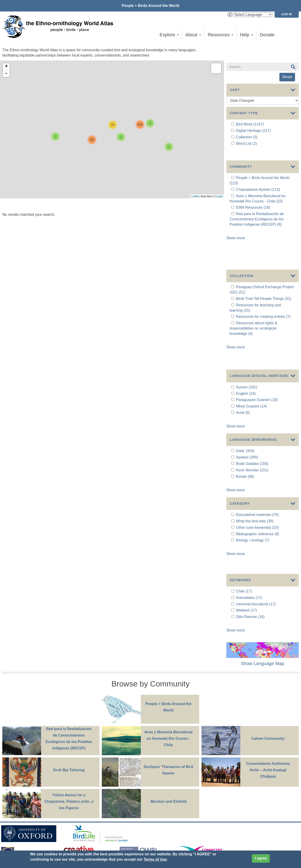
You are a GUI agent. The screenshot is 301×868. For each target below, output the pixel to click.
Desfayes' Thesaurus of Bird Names (168, 699)
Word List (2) (246, 144)
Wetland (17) (246, 542)
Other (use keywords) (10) (257, 474)
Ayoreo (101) (247, 337)
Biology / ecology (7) (253, 486)
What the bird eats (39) (255, 467)
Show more (236, 232)
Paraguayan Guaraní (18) (257, 350)
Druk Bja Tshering (69, 699)
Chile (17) (244, 522)
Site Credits (148, 801)
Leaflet (195, 196)
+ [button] (6, 67)
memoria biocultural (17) (256, 535)
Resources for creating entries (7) (263, 284)
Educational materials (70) (257, 461)
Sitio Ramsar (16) (250, 548)
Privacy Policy (105, 801)
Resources (220, 35)
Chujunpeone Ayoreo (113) (258, 184)
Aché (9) (243, 363)
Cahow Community (268, 668)
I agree (261, 858)
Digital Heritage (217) (253, 131)
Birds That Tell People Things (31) (264, 266)
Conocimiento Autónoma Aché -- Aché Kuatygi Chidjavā (268, 699)
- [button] (6, 74)
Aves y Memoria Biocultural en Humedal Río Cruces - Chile (168, 668)
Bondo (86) (245, 425)
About (193, 35)
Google (219, 196)
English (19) (246, 344)
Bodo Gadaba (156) (252, 412)
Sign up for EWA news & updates (29, 793)
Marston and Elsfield (168, 731)
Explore (169, 35)
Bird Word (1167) (250, 124)
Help (246, 35)
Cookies (127, 801)
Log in (287, 14)
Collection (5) (247, 137)
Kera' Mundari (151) (252, 418)
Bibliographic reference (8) (258, 480)
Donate (267, 35)
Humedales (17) (249, 529)
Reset (287, 77)
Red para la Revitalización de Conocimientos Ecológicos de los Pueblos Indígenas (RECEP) (69, 668)
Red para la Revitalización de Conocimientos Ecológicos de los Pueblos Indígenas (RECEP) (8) (257, 213)
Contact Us (83, 793)
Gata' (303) (245, 399)
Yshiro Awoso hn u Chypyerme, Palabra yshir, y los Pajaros (69, 731)
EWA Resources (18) (253, 202)
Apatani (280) (247, 406)
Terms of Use (155, 859)
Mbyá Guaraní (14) (251, 357)
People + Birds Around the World (150, 6)
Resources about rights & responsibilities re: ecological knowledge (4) (253, 296)
